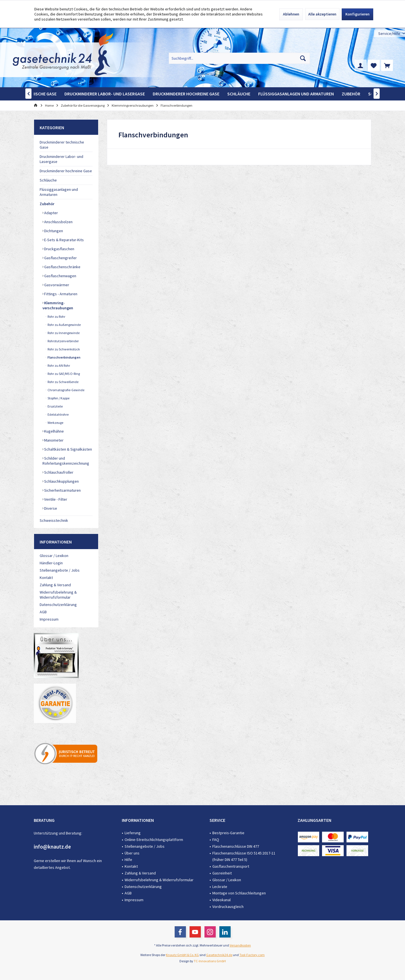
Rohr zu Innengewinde (63, 333)
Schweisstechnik (54, 520)
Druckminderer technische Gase (62, 145)
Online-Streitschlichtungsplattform (154, 840)
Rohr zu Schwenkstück (63, 349)
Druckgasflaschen (59, 249)
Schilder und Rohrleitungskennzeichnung (66, 461)
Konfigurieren (357, 14)
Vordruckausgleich (228, 907)
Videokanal (221, 900)
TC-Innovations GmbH (210, 961)
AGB (43, 612)
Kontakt (46, 578)
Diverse (50, 508)
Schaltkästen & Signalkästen (68, 449)
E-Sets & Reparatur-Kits (64, 240)
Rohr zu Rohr (56, 316)
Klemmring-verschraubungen (58, 305)
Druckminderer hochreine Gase (66, 171)
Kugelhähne (54, 431)
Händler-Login (51, 563)
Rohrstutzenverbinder (63, 341)
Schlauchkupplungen (61, 481)
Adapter (51, 213)
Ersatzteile (55, 406)
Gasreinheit (222, 873)
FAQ (216, 840)
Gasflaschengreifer (60, 258)
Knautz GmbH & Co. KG (182, 955)
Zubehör (47, 204)
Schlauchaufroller (58, 472)
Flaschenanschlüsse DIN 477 (236, 846)
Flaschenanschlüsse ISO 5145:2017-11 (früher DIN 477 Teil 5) (244, 856)
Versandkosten (240, 945)
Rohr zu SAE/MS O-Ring (63, 374)
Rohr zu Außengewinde (64, 325)
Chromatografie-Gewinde (66, 390)
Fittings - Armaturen (60, 294)
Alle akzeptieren (322, 14)
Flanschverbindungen (64, 357)
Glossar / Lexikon (54, 556)
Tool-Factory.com (252, 955)
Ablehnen (291, 14)
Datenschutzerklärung (58, 605)
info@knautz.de (52, 847)
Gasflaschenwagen (60, 276)
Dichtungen (53, 231)
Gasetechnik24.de (219, 955)
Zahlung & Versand (55, 585)
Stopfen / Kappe (58, 398)
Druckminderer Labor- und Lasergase (61, 159)
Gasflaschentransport (231, 866)
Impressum (49, 619)
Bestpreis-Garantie (228, 833)
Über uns (132, 853)
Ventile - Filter (55, 499)
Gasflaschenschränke (62, 267)
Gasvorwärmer (56, 285)
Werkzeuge (55, 423)
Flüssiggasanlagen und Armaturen (59, 192)
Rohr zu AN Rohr (58, 365)
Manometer (53, 440)
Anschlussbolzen (58, 222)
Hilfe (128, 860)
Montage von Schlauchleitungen (239, 893)
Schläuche (48, 180)
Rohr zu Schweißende (63, 382)
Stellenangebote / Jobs (60, 570)
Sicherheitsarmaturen (62, 490)
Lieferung (133, 833)
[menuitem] (390, 34)
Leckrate (220, 887)
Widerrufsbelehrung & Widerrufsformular (58, 595)
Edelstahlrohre (58, 414)
